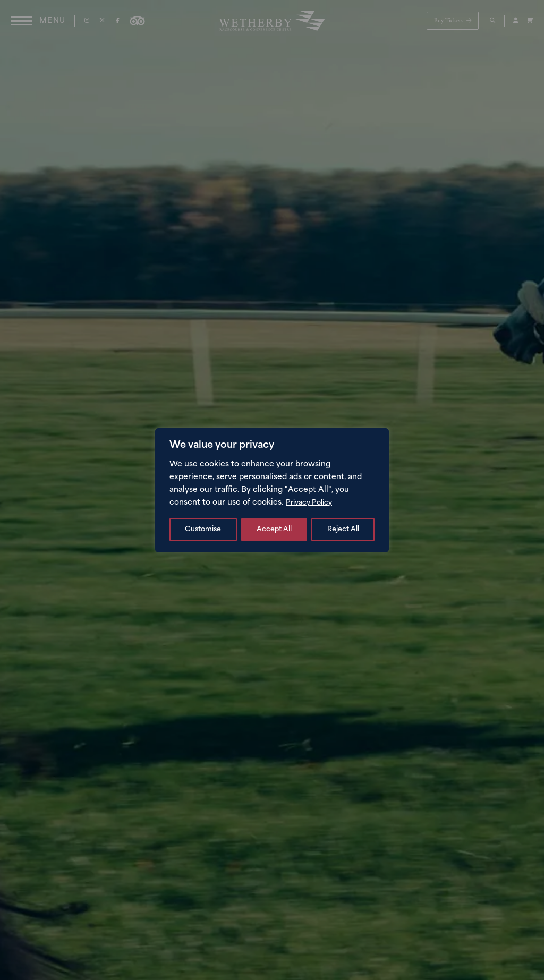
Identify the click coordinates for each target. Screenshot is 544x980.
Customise (203, 529)
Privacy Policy (312, 503)
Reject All (273, 529)
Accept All (342, 529)
